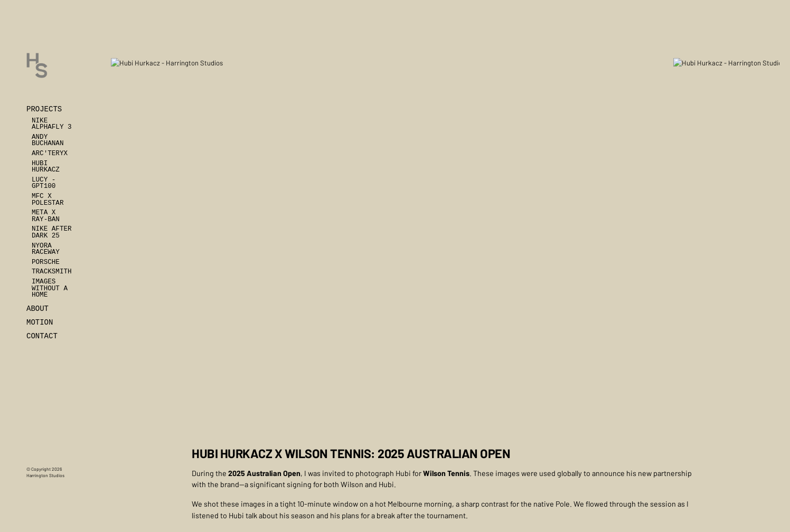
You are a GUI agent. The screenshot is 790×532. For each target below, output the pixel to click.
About (37, 309)
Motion (40, 322)
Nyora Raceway (46, 249)
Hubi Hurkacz (46, 167)
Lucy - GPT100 (44, 183)
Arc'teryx (50, 154)
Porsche (46, 262)
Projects (44, 109)
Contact (42, 336)
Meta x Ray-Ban (46, 216)
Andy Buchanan (48, 141)
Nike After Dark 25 (52, 232)
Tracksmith (52, 272)
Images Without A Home (50, 288)
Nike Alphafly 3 (52, 124)
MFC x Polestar (48, 200)
